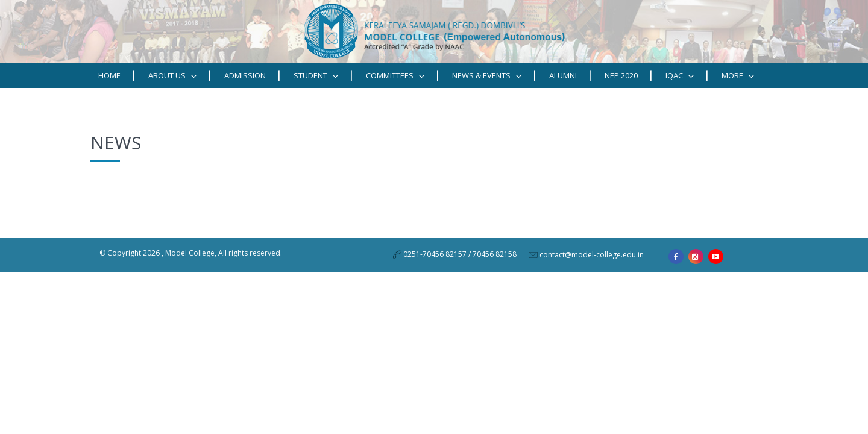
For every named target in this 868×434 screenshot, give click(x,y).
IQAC (680, 76)
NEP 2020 (621, 75)
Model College (190, 253)
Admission (245, 75)
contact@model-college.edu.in (592, 255)
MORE (738, 76)
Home (109, 75)
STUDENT (316, 76)
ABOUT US (172, 76)
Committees (395, 76)
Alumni (563, 75)
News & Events (487, 76)
